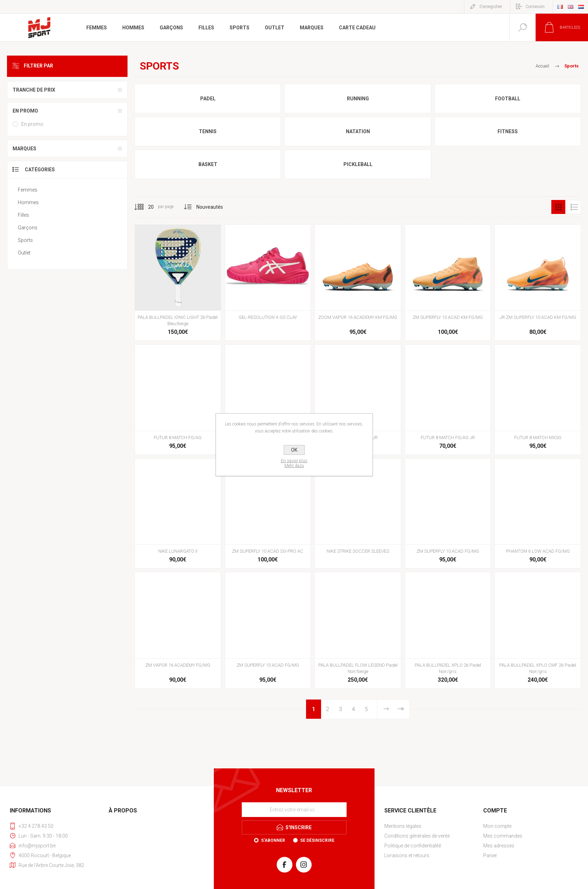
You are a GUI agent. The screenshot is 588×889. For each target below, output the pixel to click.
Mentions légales (403, 826)
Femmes (28, 190)
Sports (25, 240)
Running (358, 99)
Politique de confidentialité (413, 846)
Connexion (535, 7)
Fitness (508, 131)
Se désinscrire (317, 840)
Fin (400, 709)
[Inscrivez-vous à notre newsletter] (294, 810)
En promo (25, 111)
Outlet (24, 253)
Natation (358, 131)
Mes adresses (499, 846)
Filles (23, 215)
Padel (208, 99)
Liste (574, 207)
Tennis (208, 131)
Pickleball (358, 164)
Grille (558, 207)
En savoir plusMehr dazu (294, 463)
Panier (490, 855)
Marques (24, 149)
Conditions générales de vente (417, 836)
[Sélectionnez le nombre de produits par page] (146, 207)
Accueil (542, 66)
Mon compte (497, 826)
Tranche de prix (34, 90)
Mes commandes (503, 836)
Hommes (28, 202)
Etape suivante (386, 709)
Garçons (28, 228)
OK (294, 450)
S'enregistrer (491, 7)
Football (508, 99)
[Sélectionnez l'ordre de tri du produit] (210, 207)
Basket (208, 164)
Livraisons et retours (407, 855)
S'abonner (273, 840)
